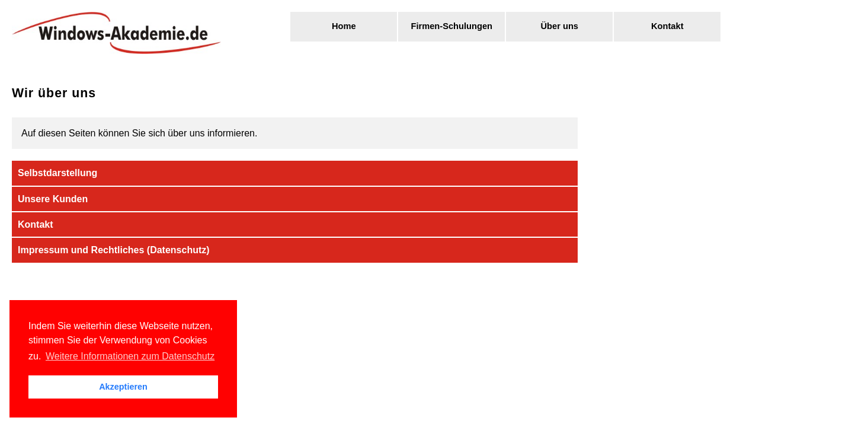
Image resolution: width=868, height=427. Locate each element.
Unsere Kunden (53, 199)
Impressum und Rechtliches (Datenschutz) (114, 250)
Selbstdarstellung (57, 173)
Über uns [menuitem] (559, 26)
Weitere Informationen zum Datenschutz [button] (130, 356)
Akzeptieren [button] (123, 387)
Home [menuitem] (344, 26)
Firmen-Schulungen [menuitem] (451, 26)
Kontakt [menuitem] (667, 26)
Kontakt (36, 224)
